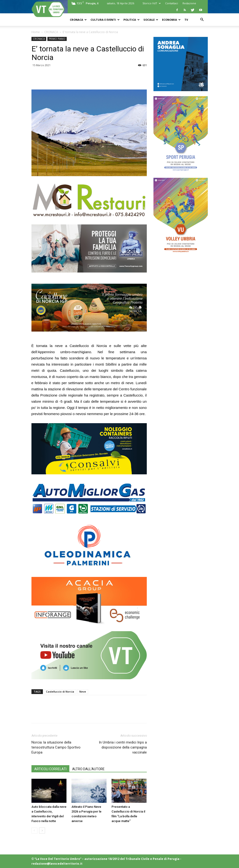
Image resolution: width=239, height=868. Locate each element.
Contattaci (172, 3)
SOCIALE (151, 20)
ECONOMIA (171, 20)
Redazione (189, 3)
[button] (202, 20)
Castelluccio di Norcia (60, 692)
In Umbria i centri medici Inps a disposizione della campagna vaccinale (123, 747)
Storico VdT (152, 3)
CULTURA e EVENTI (105, 20)
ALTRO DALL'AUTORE (88, 769)
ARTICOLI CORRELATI (50, 769)
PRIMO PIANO (57, 39)
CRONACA (78, 20)
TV (186, 20)
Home (36, 32)
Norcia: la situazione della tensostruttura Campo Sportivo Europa (56, 747)
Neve (83, 692)
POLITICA (132, 20)
